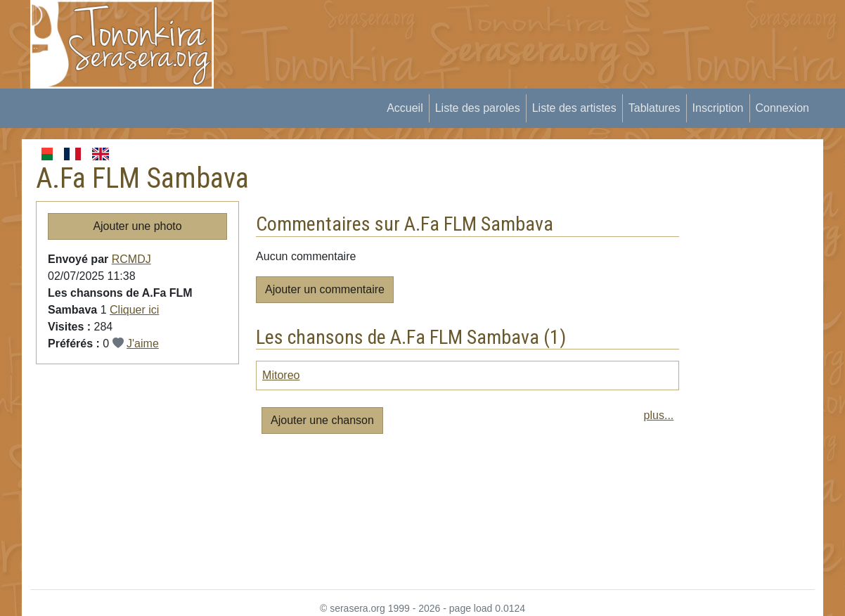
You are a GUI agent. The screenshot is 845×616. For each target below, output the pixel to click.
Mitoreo (281, 375)
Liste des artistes (574, 108)
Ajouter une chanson (322, 420)
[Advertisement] (486, 32)
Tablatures (654, 108)
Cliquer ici (134, 310)
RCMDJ (131, 259)
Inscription (718, 108)
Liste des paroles (478, 108)
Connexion (783, 108)
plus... (659, 415)
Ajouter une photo (137, 226)
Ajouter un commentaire (325, 289)
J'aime (143, 344)
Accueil (405, 108)
